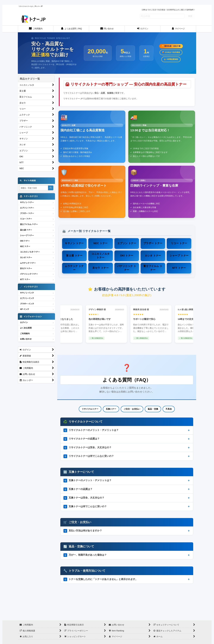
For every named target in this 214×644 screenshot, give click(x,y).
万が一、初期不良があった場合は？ (85, 555)
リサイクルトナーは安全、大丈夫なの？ (88, 448)
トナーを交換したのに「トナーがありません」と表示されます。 (101, 579)
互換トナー (111, 409)
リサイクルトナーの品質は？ (82, 439)
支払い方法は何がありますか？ (83, 531)
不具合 (169, 409)
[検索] (51, 188)
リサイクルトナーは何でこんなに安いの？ (89, 456)
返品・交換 (153, 409)
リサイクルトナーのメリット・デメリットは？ (91, 430)
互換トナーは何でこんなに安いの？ (85, 507)
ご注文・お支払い (132, 409)
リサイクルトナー (90, 409)
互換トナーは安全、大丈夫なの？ (84, 498)
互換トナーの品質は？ (78, 489)
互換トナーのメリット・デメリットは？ (88, 481)
